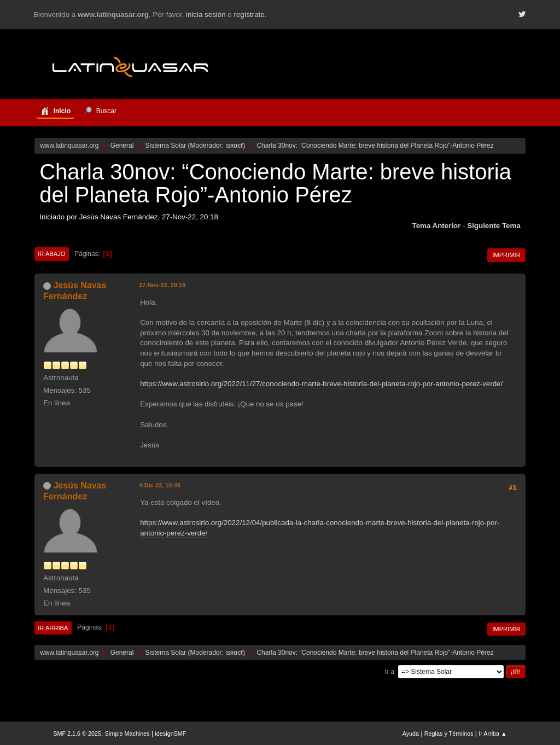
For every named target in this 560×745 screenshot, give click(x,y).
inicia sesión (206, 14)
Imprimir (506, 255)
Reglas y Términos (449, 734)
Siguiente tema (494, 226)
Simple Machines (127, 734)
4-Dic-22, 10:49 (160, 485)
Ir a (390, 672)
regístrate (249, 14)
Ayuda (411, 734)
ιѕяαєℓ (234, 145)
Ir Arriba (53, 628)
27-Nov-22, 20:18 (162, 285)
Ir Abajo (51, 254)
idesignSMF (170, 734)
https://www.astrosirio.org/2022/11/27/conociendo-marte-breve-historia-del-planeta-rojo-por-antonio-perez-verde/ (321, 384)
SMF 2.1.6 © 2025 (77, 734)
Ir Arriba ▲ (492, 734)
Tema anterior (437, 226)
